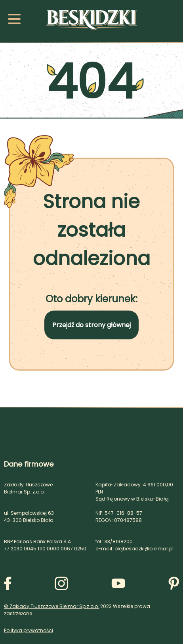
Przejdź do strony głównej (91, 325)
